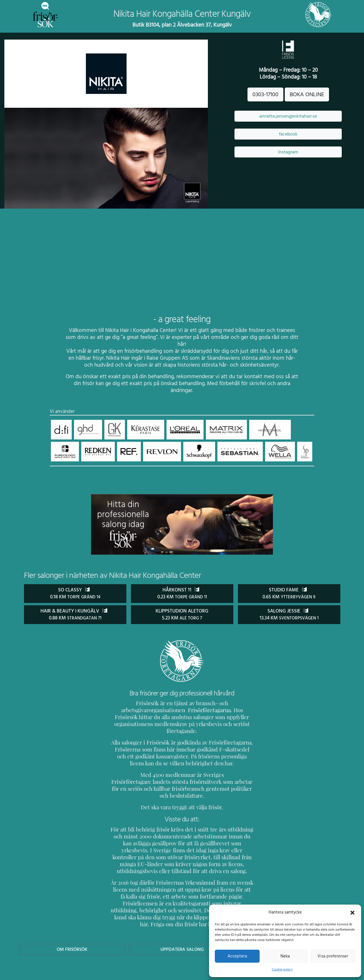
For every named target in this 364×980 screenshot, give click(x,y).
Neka (285, 956)
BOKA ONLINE (307, 94)
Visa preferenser (333, 956)
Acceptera (237, 956)
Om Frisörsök (72, 921)
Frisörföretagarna (194, 710)
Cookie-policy (282, 969)
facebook (288, 134)
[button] (352, 912)
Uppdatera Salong (182, 921)
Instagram (288, 152)
